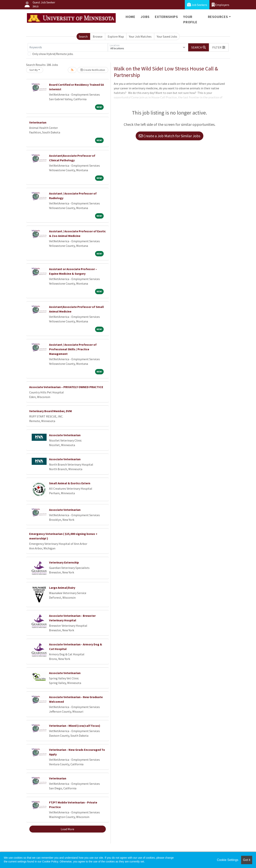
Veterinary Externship (64, 562)
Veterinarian (38, 122)
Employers (220, 5)
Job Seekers (197, 5)
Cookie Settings (228, 860)
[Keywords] (68, 47)
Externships (166, 17)
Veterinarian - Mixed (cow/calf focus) (75, 726)
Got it (247, 860)
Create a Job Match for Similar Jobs (170, 136)
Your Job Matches (140, 36)
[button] (219, 47)
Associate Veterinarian (65, 435)
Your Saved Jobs (167, 36)
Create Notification (93, 70)
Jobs (145, 17)
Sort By (34, 70)
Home (130, 17)
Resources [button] (218, 17)
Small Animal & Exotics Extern (70, 483)
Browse (98, 36)
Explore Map (116, 36)
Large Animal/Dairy (62, 588)
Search (83, 36)
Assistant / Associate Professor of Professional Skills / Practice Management (73, 349)
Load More (67, 829)
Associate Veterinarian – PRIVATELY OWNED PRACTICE (66, 387)
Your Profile (190, 19)
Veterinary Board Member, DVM (50, 411)
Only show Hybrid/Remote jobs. (53, 54)
